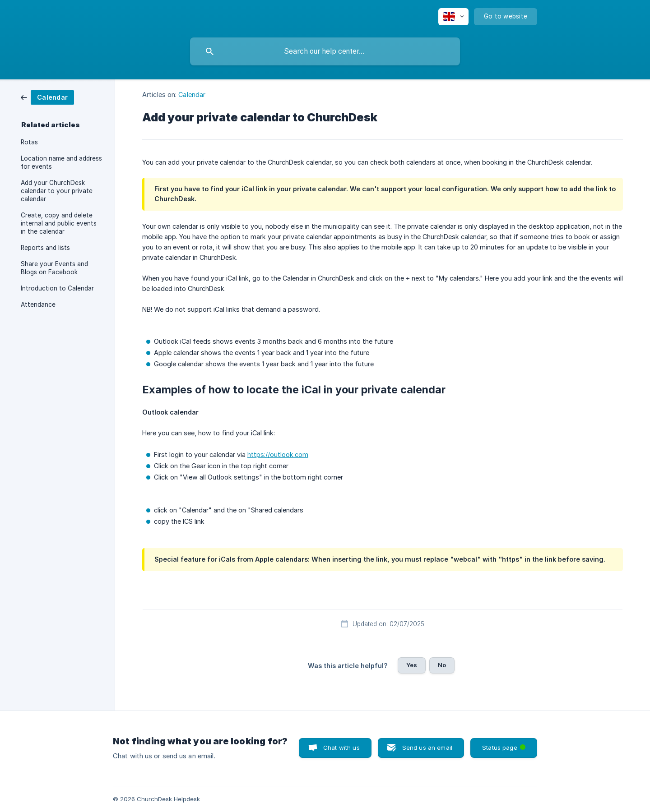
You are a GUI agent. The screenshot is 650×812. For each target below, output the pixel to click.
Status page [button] (505, 745)
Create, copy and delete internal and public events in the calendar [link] (59, 223)
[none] (453, 17)
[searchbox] (325, 51)
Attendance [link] (38, 304)
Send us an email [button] (427, 747)
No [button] (442, 665)
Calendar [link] (192, 95)
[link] (47, 97)
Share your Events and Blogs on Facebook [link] (54, 268)
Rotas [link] (29, 142)
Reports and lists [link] (45, 248)
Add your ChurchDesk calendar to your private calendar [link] (57, 191)
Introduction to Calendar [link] (57, 288)
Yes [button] (412, 665)
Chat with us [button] (341, 747)
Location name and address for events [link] (61, 162)
